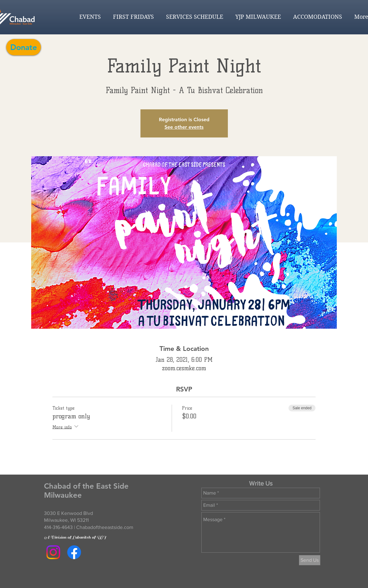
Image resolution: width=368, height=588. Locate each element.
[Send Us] (310, 560)
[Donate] (24, 47)
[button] (89, 17)
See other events (184, 127)
